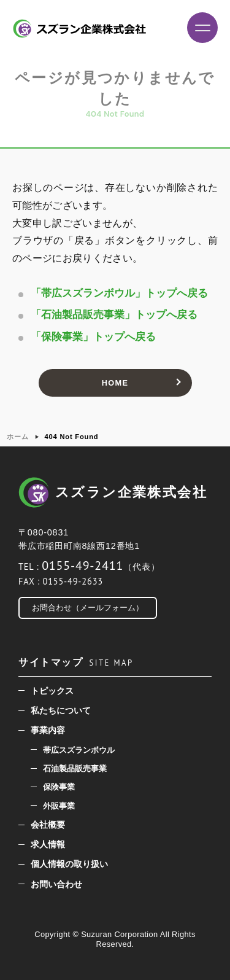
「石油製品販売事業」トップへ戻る (114, 315)
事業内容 (48, 730)
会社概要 (48, 825)
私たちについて (61, 710)
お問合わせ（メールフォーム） (88, 608)
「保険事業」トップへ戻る (93, 337)
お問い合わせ (56, 884)
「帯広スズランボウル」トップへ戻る (119, 293)
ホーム (17, 437)
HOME (115, 383)
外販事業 (59, 806)
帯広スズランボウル (79, 750)
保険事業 (59, 787)
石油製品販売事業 (75, 768)
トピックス (52, 691)
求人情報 (48, 844)
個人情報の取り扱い (69, 864)
